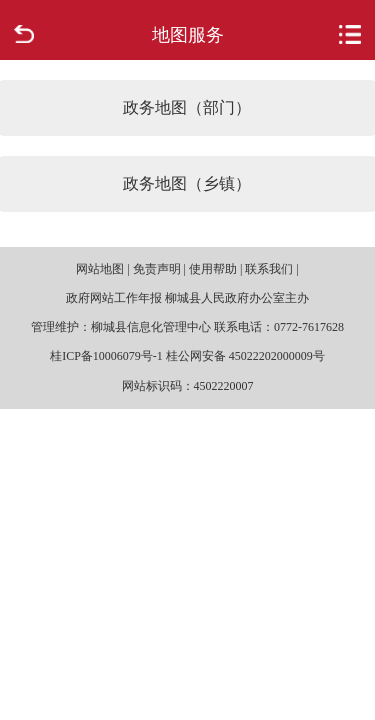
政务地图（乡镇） (187, 183)
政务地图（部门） (187, 107)
